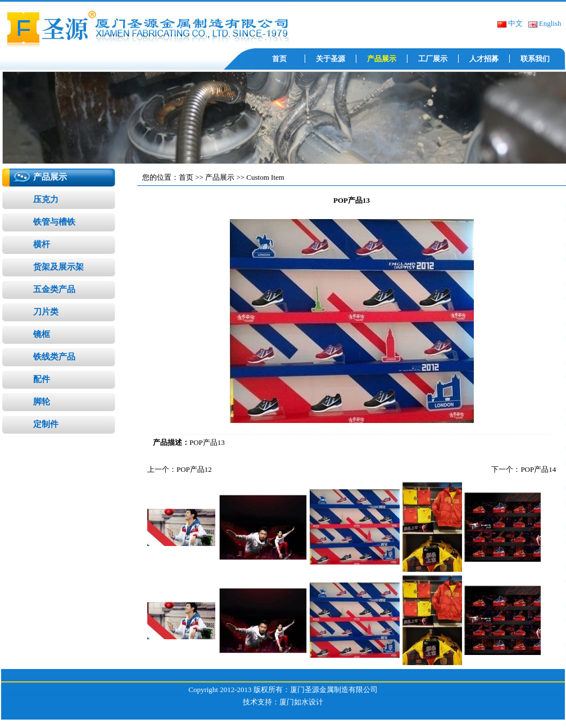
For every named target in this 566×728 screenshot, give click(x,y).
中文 (510, 23)
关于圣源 (330, 59)
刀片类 (46, 312)
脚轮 (42, 402)
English (545, 23)
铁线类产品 (54, 357)
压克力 (46, 199)
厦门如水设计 (301, 702)
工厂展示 (433, 59)
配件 (42, 379)
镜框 (42, 334)
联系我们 (535, 59)
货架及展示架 (58, 267)
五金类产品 (54, 289)
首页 (279, 59)
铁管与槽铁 (54, 222)
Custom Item (265, 177)
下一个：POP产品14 (524, 469)
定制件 (46, 424)
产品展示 (382, 59)
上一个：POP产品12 (180, 469)
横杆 (42, 244)
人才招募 (484, 59)
